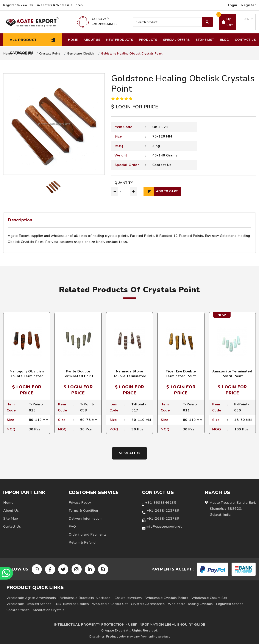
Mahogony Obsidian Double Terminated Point (27, 376)
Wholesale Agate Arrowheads (31, 598)
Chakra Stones (18, 610)
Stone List (205, 40)
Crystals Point (50, 54)
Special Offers (176, 40)
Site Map (11, 519)
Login (233, 5)
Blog (225, 40)
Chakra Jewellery (128, 598)
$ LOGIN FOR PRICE (135, 107)
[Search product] (173, 22)
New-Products (120, 40)
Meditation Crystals (49, 610)
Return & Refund (82, 542)
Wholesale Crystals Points (167, 598)
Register (249, 5)
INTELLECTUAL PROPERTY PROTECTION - (90, 625)
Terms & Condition (83, 511)
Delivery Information (85, 519)
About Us (92, 40)
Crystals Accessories (148, 604)
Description (20, 220)
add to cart (161, 191)
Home (73, 40)
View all (130, 453)
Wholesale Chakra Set (209, 598)
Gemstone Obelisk (80, 54)
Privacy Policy (80, 503)
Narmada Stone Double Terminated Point (129, 376)
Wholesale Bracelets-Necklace (85, 598)
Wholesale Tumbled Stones (29, 604)
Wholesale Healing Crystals (190, 604)
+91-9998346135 (161, 503)
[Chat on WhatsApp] (6, 573)
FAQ (72, 527)
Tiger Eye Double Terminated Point (181, 374)
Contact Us (245, 40)
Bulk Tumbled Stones (72, 604)
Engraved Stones (230, 604)
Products (148, 40)
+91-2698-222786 (163, 511)
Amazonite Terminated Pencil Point (232, 374)
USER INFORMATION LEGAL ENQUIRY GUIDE (167, 625)
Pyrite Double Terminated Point (78, 374)
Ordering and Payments (88, 535)
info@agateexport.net (164, 527)
